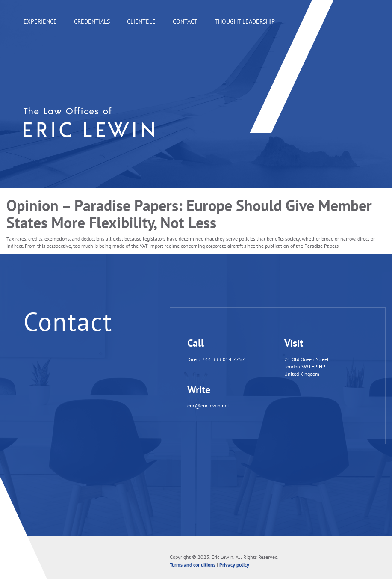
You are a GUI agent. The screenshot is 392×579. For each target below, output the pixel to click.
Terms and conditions (193, 565)
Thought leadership (245, 21)
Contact (185, 21)
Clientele (141, 21)
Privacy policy (234, 565)
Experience (40, 21)
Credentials (92, 21)
